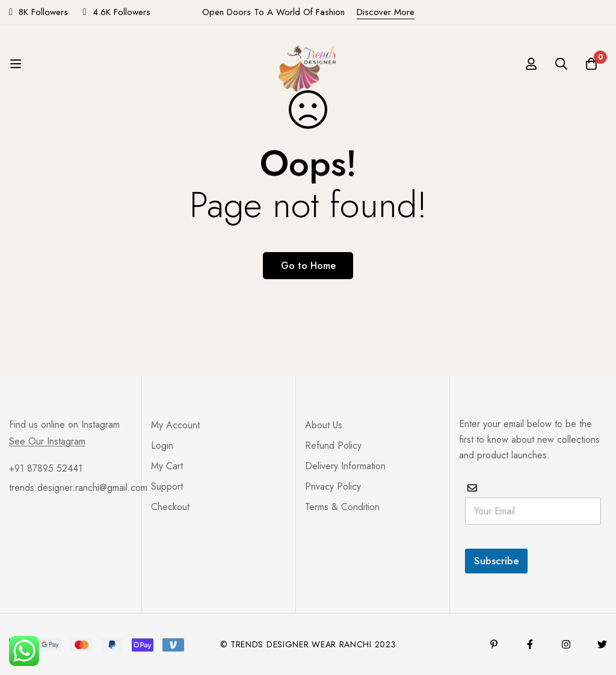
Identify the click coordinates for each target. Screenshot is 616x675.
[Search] (561, 64)
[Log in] (531, 64)
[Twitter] (602, 644)
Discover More (386, 12)
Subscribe (496, 561)
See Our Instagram (47, 442)
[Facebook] (530, 644)
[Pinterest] (494, 644)
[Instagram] (566, 644)
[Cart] (591, 64)
